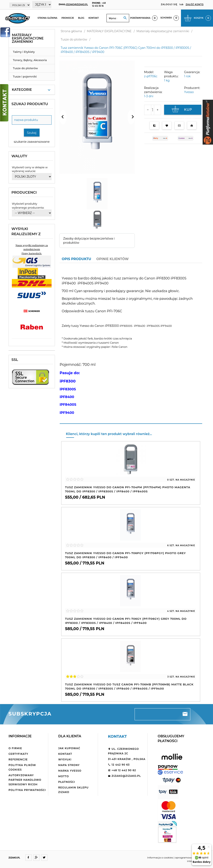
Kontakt (94, 18)
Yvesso (189, 92)
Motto (64, 776)
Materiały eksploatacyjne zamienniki (28, 38)
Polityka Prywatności (27, 790)
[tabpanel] (131, 343)
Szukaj (32, 133)
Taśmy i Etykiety (24, 52)
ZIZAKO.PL (14, 858)
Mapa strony (69, 765)
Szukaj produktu (30, 104)
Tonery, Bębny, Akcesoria (30, 60)
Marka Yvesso (70, 771)
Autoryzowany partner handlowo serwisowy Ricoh (25, 780)
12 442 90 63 (119, 765)
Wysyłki (65, 759)
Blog (81, 18)
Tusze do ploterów (25, 68)
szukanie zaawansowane (32, 142)
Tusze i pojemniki (25, 76)
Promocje (68, 18)
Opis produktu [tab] (76, 259)
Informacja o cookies (160, 858)
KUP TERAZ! (183, 110)
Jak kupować (69, 748)
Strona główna (47, 18)
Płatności (67, 782)
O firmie (15, 748)
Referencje (18, 759)
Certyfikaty (18, 754)
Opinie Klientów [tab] (113, 259)
